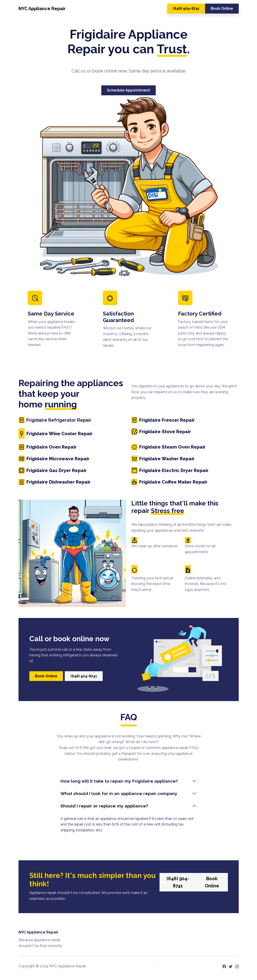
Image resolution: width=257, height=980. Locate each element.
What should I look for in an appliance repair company (119, 793)
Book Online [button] (222, 8)
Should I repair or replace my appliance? (105, 806)
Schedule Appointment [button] (128, 90)
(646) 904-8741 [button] (186, 8)
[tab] (128, 781)
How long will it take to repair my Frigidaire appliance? (119, 781)
